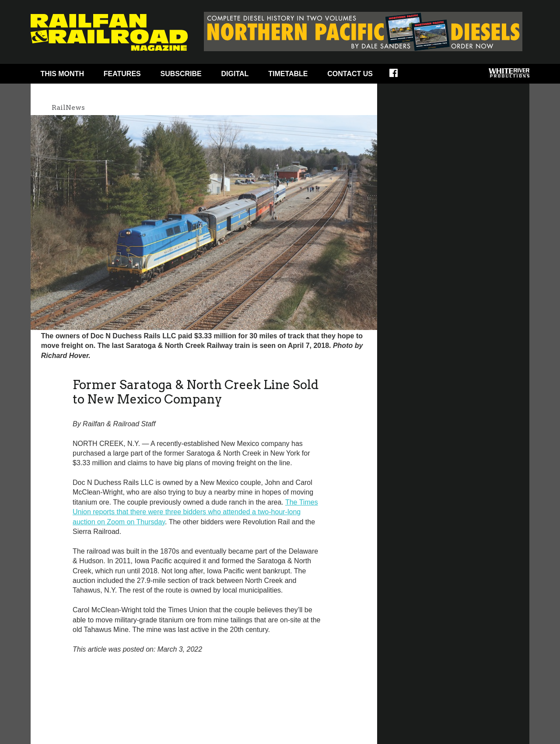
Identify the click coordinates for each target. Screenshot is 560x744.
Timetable (288, 74)
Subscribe (181, 74)
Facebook (399, 76)
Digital (235, 74)
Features (122, 74)
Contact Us (350, 74)
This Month (62, 74)
